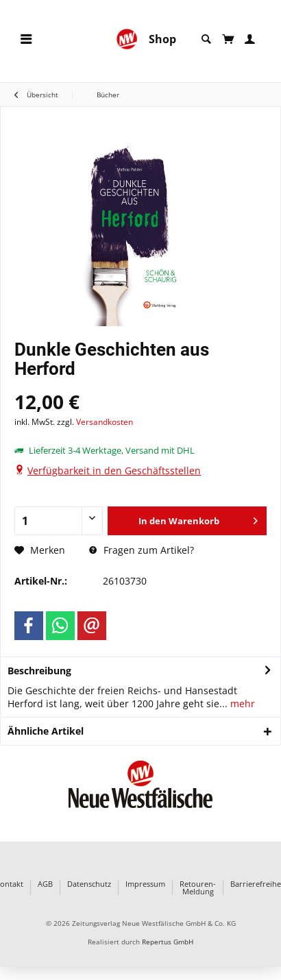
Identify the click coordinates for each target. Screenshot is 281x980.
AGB (45, 884)
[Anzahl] (59, 521)
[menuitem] (26, 39)
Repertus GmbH (168, 942)
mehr (241, 703)
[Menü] (26, 39)
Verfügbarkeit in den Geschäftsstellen (114, 470)
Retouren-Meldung (198, 887)
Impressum (145, 884)
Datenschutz (89, 884)
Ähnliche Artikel (46, 731)
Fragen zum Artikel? (142, 550)
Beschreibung (39, 671)
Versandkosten (105, 422)
